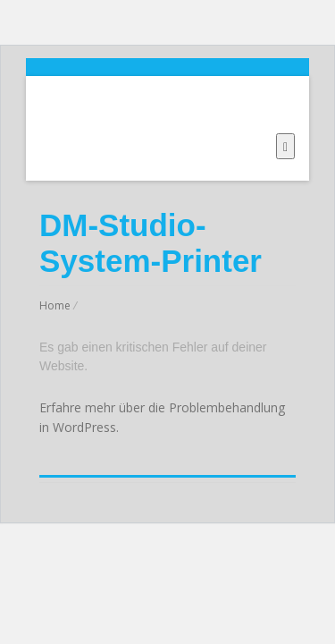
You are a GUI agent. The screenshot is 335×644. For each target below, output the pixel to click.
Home (55, 305)
